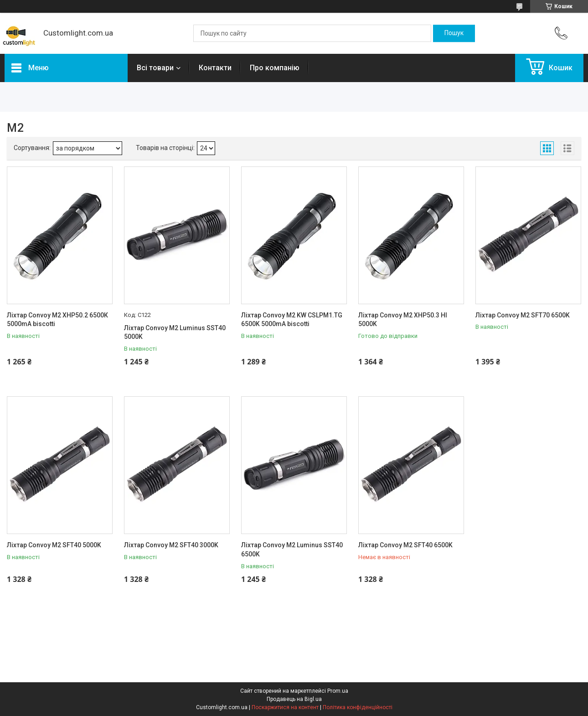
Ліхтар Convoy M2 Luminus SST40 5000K (175, 332)
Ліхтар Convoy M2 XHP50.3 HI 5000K (403, 320)
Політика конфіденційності (358, 707)
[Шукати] (454, 33)
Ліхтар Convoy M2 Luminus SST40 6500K (292, 550)
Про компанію (275, 68)
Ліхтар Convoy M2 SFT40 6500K (405, 545)
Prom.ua (338, 691)
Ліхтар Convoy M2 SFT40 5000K (54, 545)
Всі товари (155, 68)
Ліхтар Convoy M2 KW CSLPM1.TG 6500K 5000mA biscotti (292, 320)
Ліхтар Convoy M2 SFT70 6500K (523, 315)
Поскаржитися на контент (285, 707)
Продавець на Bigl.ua (294, 699)
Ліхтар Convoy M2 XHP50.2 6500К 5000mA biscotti (57, 320)
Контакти (215, 68)
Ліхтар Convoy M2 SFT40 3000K (171, 545)
